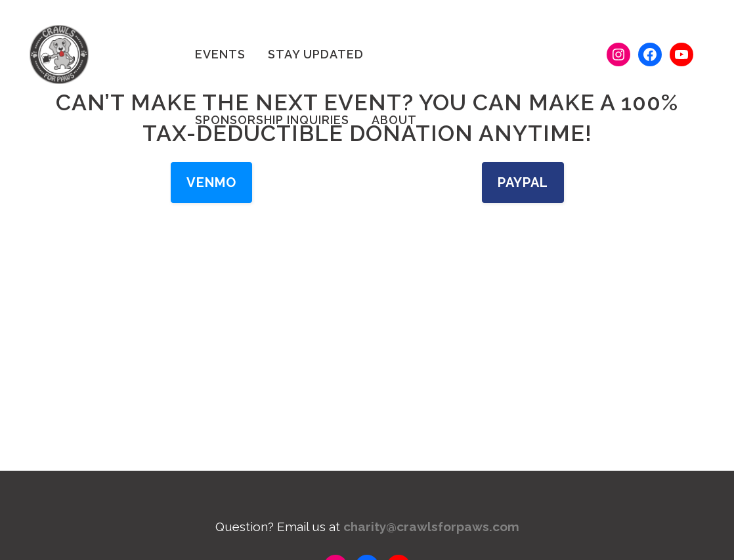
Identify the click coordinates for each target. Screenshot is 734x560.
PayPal (523, 183)
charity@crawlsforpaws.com (431, 527)
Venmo (211, 183)
